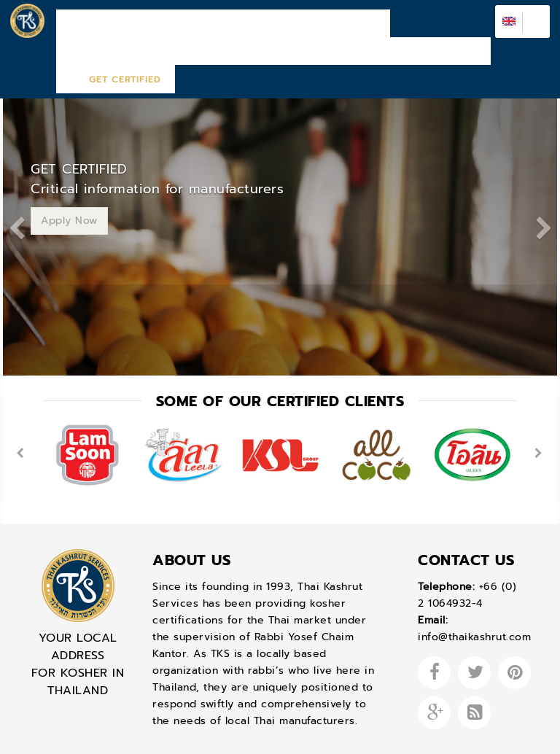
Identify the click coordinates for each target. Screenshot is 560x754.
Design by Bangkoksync (239, 736)
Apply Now (69, 178)
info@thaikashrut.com (474, 595)
